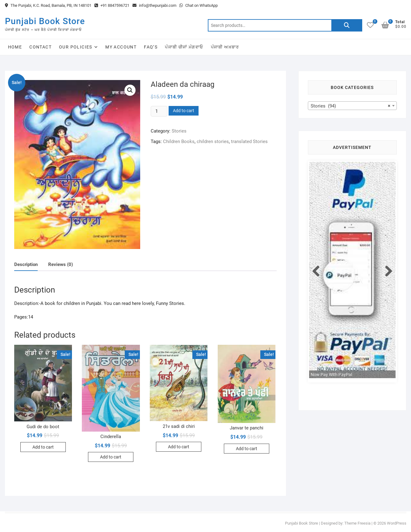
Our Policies (76, 47)
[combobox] (352, 106)
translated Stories (249, 141)
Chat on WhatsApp (199, 5)
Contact (40, 47)
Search (347, 25)
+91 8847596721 (112, 5)
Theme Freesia (357, 523)
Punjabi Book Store (45, 21)
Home (15, 47)
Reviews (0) (61, 264)
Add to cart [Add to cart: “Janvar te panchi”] (247, 449)
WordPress (397, 523)
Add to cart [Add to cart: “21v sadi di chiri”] (179, 447)
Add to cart (184, 111)
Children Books (179, 141)
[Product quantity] (159, 111)
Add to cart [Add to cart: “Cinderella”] (111, 457)
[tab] (26, 265)
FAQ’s (151, 47)
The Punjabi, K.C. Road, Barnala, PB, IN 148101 (48, 5)
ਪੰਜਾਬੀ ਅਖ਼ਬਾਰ (225, 47)
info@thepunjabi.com (154, 5)
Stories (179, 131)
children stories (213, 141)
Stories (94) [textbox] (350, 106)
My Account (121, 47)
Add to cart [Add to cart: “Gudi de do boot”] (43, 447)
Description (26, 264)
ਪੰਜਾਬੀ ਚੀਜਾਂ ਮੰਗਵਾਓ (184, 47)
